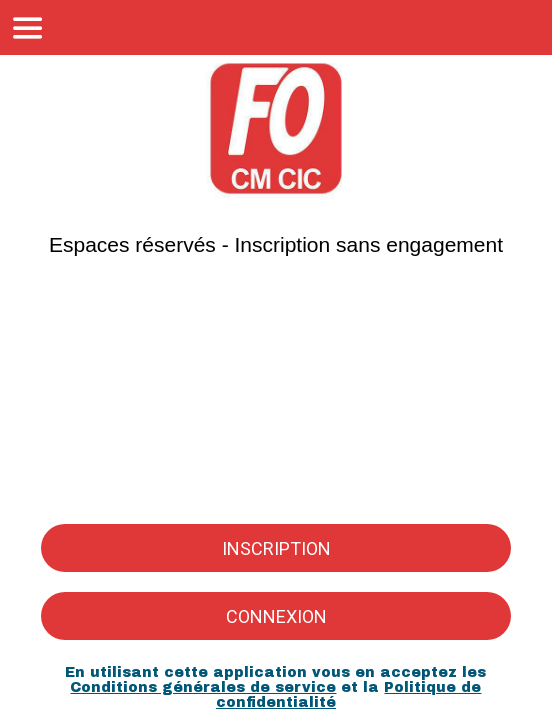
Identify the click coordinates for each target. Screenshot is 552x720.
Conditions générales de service (203, 687)
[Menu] (28, 28)
